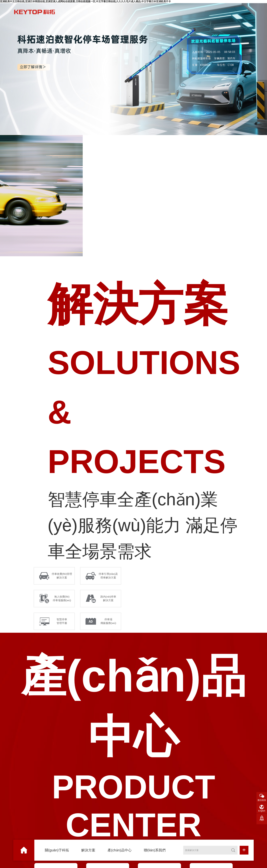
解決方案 (88, 850)
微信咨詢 (262, 800)
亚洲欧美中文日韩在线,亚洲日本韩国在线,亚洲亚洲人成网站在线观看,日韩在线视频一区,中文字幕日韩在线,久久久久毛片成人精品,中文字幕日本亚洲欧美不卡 (85, 1)
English (262, 811)
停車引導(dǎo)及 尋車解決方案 (109, 576)
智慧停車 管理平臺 (63, 624)
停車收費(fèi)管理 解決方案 (63, 576)
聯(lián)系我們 (155, 850)
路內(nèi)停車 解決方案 (109, 600)
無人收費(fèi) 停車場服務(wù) (62, 600)
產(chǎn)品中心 (120, 850)
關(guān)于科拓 (57, 850)
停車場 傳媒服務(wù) (109, 624)
